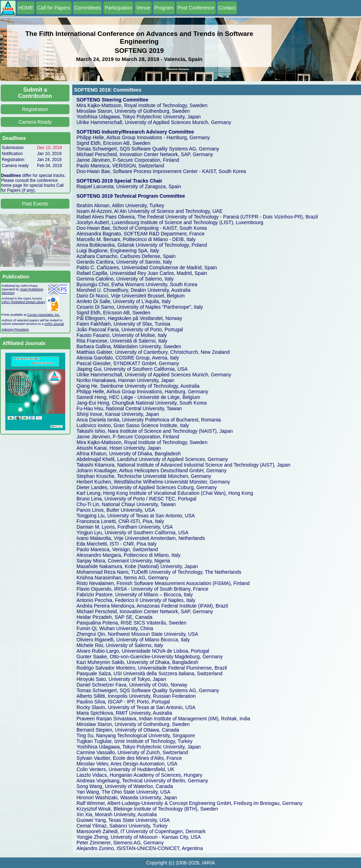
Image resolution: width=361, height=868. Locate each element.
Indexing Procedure (15, 330)
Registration (35, 109)
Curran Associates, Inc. (44, 315)
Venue (143, 8)
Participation (118, 8)
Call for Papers (54, 8)
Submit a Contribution (35, 93)
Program (164, 8)
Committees (88, 8)
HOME (26, 8)
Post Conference (196, 8)
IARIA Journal (54, 324)
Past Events (35, 204)
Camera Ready (35, 122)
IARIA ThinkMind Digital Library (23, 302)
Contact (227, 8)
